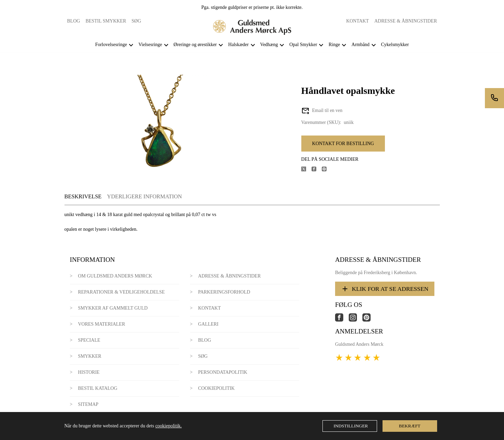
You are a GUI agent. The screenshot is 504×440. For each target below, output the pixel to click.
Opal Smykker (303, 45)
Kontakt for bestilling (343, 144)
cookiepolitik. (168, 426)
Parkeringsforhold (224, 292)
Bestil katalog (97, 388)
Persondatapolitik (222, 372)
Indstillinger (351, 426)
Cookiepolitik (216, 388)
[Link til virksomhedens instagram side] (356, 320)
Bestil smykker (106, 21)
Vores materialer (101, 324)
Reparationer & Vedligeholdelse (121, 292)
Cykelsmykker (395, 45)
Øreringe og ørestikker (195, 45)
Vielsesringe (150, 45)
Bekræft (410, 426)
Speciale (89, 340)
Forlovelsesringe (111, 45)
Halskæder (239, 45)
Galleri (208, 324)
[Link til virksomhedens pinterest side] (369, 320)
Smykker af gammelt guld (113, 308)
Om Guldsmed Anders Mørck (115, 276)
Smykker (89, 356)
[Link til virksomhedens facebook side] (342, 320)
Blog (74, 21)
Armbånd (361, 45)
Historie (89, 372)
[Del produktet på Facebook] (317, 170)
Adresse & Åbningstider (406, 21)
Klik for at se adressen (385, 289)
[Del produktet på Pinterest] (327, 170)
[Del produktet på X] (306, 170)
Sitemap (88, 404)
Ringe (334, 45)
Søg (136, 21)
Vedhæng (269, 45)
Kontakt (357, 21)
